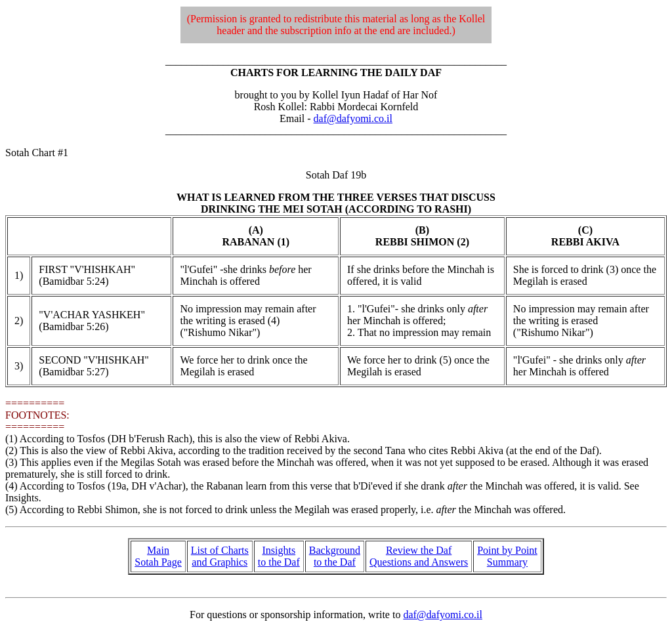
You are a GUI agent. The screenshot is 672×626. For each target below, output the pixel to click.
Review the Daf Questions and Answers (419, 556)
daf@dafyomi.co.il (353, 118)
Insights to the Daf (279, 556)
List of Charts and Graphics (220, 556)
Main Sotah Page (158, 556)
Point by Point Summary (507, 556)
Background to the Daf (335, 556)
